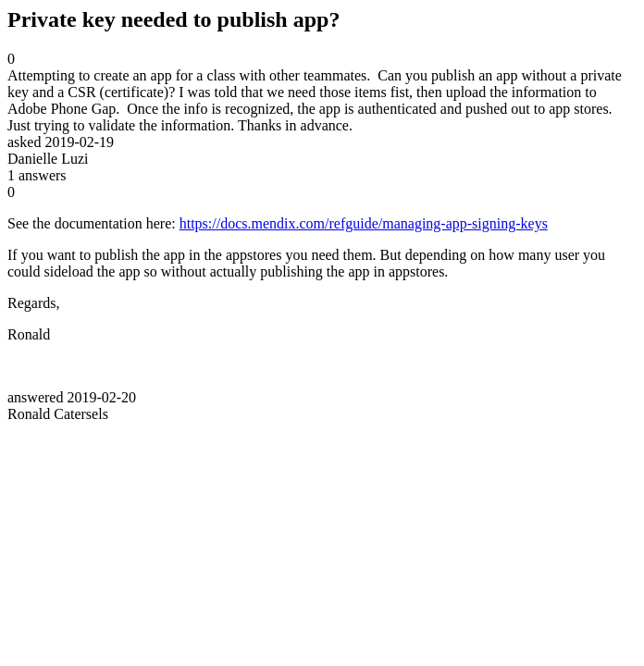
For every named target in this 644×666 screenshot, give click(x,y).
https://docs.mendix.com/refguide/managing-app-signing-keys (364, 223)
